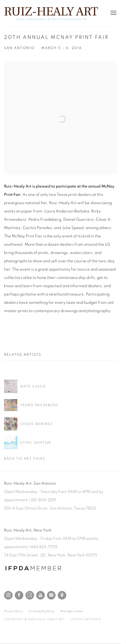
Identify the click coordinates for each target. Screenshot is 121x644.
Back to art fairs (25, 459)
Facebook (19, 595)
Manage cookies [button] (72, 611)
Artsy (30, 595)
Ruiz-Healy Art (51, 13)
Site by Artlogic (86, 619)
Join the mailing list (51, 595)
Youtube (41, 595)
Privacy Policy (13, 611)
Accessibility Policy (42, 611)
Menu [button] (113, 13)
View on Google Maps (62, 595)
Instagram (8, 595)
